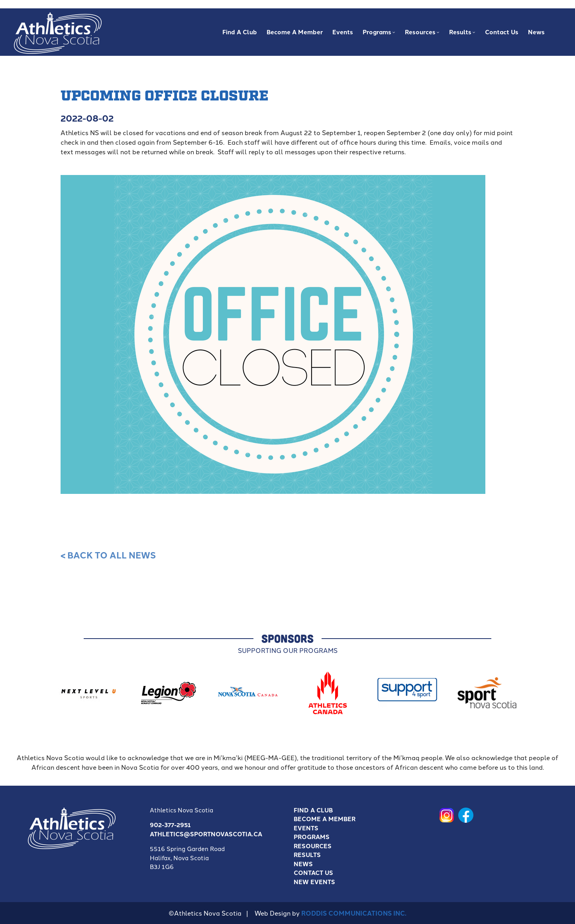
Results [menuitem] (461, 34)
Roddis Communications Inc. (354, 913)
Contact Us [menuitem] (502, 32)
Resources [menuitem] (421, 34)
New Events (314, 882)
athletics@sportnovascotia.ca (206, 834)
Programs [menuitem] (378, 34)
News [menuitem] (536, 32)
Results (307, 855)
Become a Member (325, 819)
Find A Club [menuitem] (240, 32)
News (303, 864)
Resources (313, 846)
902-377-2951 (170, 825)
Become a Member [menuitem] (295, 32)
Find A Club (313, 810)
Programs (312, 837)
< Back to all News (108, 555)
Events (306, 828)
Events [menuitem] (343, 32)
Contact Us (313, 873)
